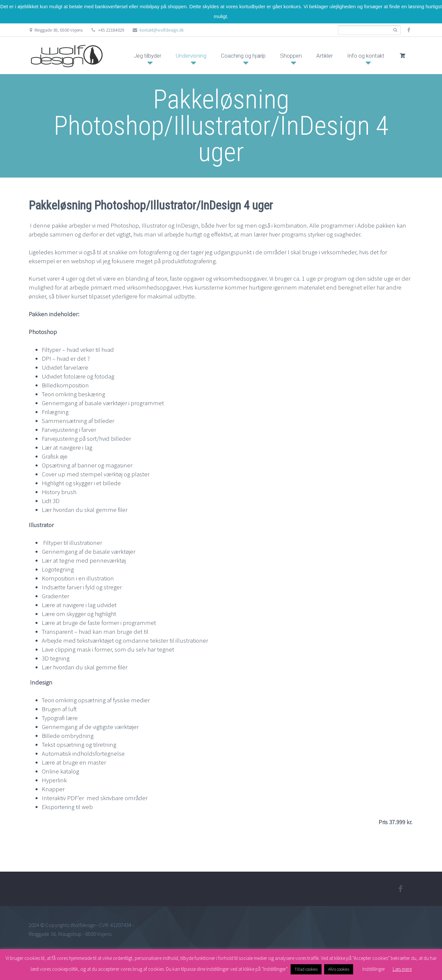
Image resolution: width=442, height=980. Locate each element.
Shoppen (291, 56)
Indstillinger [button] (374, 969)
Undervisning (191, 56)
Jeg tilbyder (148, 56)
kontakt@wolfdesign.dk (162, 30)
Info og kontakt (366, 56)
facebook (409, 30)
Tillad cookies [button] (306, 969)
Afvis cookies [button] (339, 969)
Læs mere (402, 969)
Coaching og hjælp (243, 56)
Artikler (325, 56)
